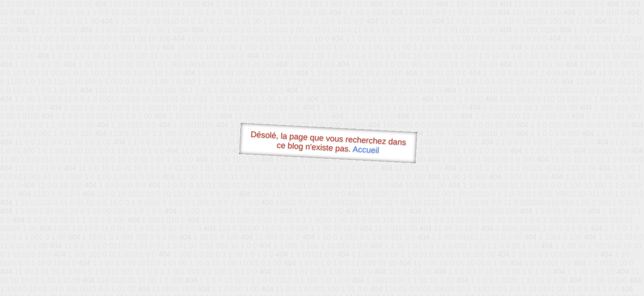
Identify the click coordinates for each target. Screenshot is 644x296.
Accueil (366, 149)
